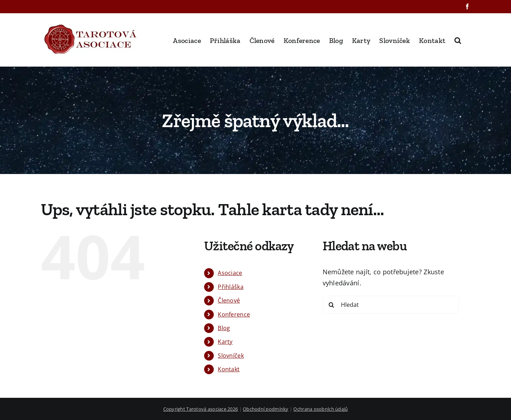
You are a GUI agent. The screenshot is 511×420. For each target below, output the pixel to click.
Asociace (230, 273)
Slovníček (231, 356)
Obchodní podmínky (266, 409)
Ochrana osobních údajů (320, 409)
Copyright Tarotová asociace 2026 (201, 409)
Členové (229, 300)
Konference (234, 314)
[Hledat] (391, 305)
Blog (224, 328)
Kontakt (229, 369)
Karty (225, 342)
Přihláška (230, 287)
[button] (458, 40)
